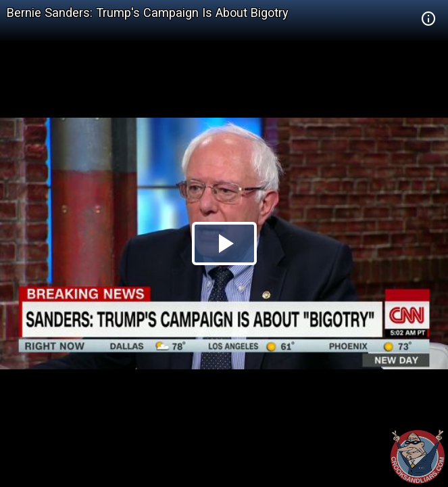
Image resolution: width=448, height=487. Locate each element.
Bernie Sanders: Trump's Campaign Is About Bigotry (148, 13)
